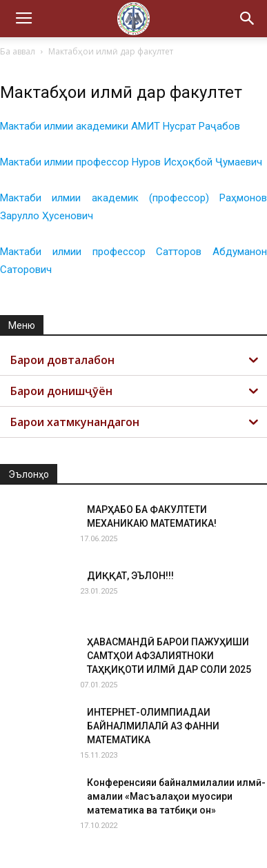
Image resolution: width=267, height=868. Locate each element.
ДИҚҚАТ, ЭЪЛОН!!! (130, 576)
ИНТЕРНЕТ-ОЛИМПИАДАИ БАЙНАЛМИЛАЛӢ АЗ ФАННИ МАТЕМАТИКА (153, 726)
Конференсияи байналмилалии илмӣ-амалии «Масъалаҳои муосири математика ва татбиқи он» (176, 796)
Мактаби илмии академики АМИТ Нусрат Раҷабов (120, 126)
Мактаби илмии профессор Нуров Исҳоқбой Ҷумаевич (131, 162)
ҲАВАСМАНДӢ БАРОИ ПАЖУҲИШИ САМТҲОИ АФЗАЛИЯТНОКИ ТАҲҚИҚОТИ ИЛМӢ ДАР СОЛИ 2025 (169, 656)
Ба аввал (18, 51)
